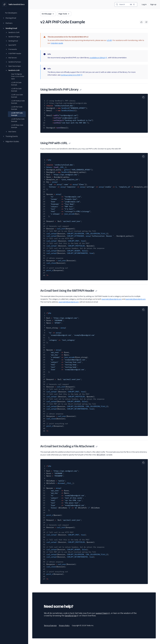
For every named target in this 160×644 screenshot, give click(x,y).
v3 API (109, 40)
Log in (144, 4)
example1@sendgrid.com (112, 299)
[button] (14, 18)
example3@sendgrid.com (69, 302)
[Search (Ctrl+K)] (126, 4)
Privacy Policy (64, 626)
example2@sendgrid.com (136, 299)
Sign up (153, 4)
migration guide (57, 43)
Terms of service (50, 626)
